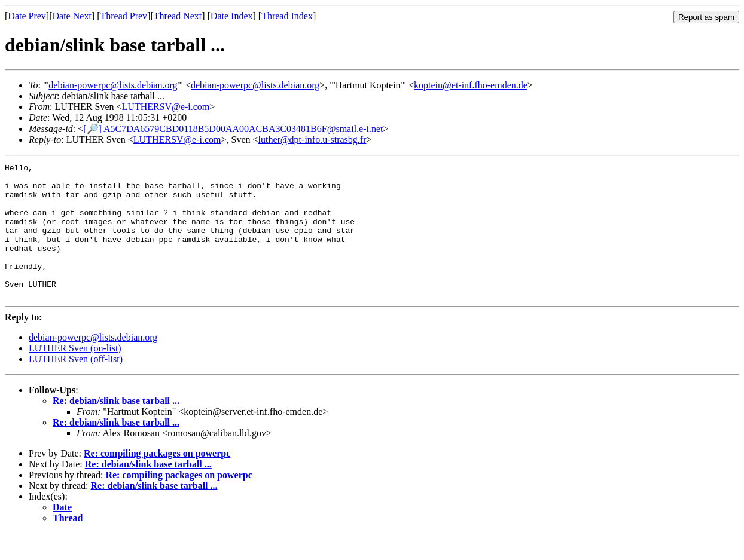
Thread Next (178, 16)
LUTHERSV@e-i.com (166, 107)
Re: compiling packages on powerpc (157, 480)
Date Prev (27, 16)
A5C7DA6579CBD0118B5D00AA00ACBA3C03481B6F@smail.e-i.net (243, 129)
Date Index (232, 16)
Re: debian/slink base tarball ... (116, 428)
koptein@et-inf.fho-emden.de (471, 85)
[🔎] (92, 129)
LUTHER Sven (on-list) (75, 375)
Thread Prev (124, 16)
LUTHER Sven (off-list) (76, 386)
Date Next (72, 16)
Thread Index (287, 16)
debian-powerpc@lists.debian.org (113, 85)
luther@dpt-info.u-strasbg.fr (312, 140)
